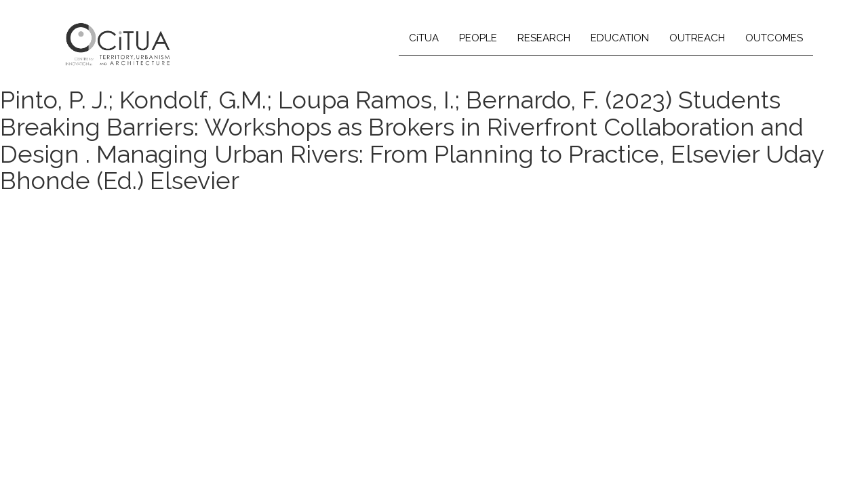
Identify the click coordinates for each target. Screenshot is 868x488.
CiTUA (424, 38)
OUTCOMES (774, 38)
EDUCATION (620, 38)
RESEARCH (544, 38)
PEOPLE (478, 38)
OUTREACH (697, 38)
